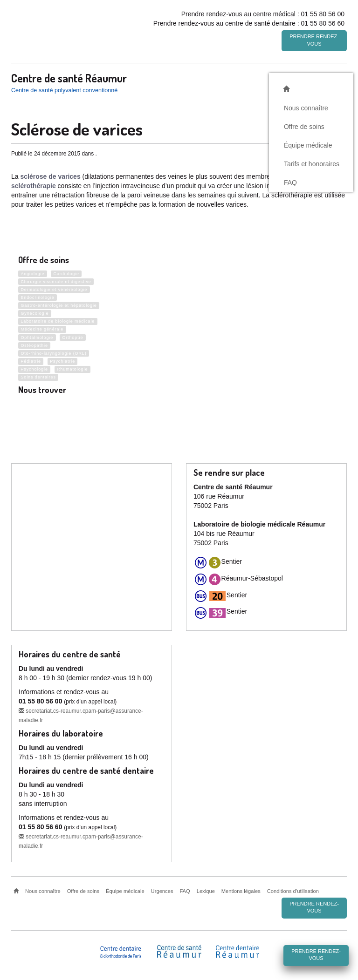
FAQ (290, 181)
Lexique (206, 891)
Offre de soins (304, 125)
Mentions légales (241, 891)
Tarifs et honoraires (312, 162)
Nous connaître (306, 107)
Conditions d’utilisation (293, 891)
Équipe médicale (308, 144)
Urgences (162, 891)
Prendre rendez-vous (314, 40)
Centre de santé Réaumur (69, 77)
